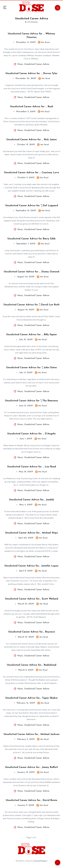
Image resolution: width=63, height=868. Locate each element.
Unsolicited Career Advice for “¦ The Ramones (31, 401)
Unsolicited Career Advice (37, 64)
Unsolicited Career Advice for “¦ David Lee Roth (31, 305)
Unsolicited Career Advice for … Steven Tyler (31, 73)
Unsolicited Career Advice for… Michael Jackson (32, 734)
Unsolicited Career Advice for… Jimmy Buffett (32, 767)
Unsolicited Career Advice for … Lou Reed (32, 467)
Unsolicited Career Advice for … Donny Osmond (31, 272)
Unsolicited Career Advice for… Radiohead (32, 665)
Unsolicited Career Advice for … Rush (32, 107)
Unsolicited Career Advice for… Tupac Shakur (31, 698)
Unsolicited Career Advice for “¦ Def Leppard (32, 206)
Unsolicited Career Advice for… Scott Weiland (32, 599)
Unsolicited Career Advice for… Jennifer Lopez (31, 566)
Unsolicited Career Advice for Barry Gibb (31, 239)
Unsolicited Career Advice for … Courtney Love (31, 173)
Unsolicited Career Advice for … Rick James (32, 140)
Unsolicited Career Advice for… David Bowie (31, 800)
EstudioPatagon (41, 861)
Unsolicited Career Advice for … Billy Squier (32, 335)
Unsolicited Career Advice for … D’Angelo (31, 434)
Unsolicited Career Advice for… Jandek (32, 500)
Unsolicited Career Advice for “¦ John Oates (32, 368)
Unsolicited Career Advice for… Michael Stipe (31, 533)
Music (20, 64)
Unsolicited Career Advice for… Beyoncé (32, 632)
